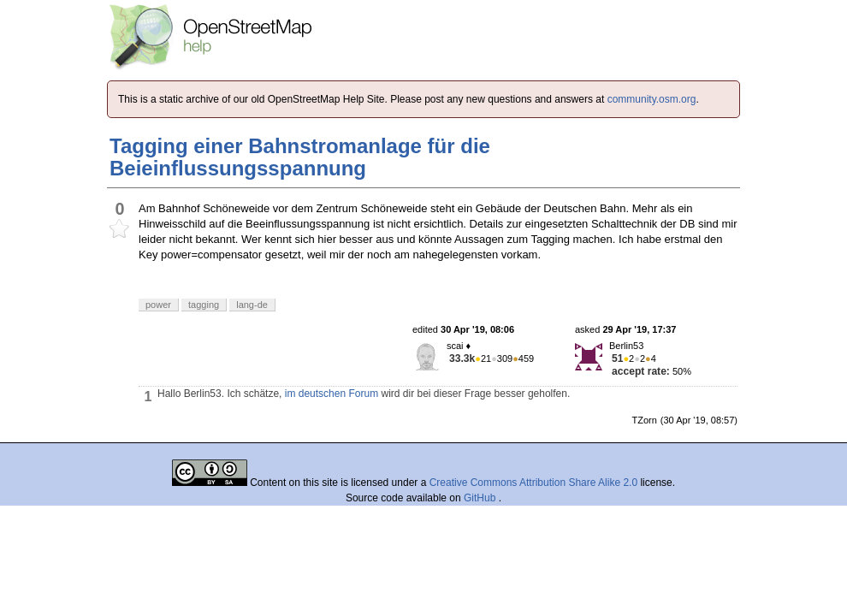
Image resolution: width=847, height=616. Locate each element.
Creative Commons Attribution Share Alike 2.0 (533, 483)
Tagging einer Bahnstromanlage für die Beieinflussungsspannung (300, 157)
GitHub (481, 498)
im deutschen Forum (332, 394)
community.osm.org (652, 99)
